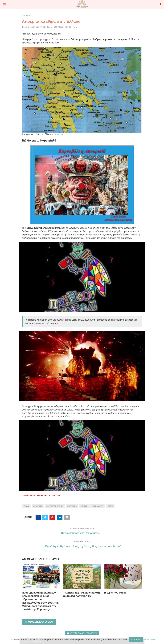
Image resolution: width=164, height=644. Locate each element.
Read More (149, 640)
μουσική (84, 506)
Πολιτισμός (27, 16)
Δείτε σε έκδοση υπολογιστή (82, 633)
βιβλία (27, 506)
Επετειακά (72, 506)
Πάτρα (110, 506)
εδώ (67, 416)
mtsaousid (59, 134)
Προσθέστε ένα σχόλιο (39, 622)
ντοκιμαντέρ (98, 506)
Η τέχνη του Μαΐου (115, 593)
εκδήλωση (38, 506)
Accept (136, 640)
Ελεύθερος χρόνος (55, 506)
